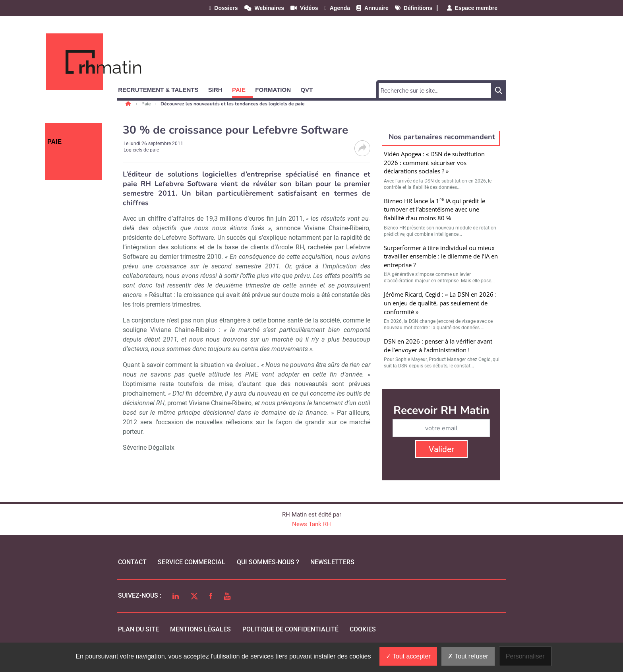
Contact (132, 562)
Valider (441, 449)
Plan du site (138, 629)
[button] (162, 88)
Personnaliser (525, 656)
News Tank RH (311, 524)
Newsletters (332, 562)
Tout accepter (408, 656)
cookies (363, 629)
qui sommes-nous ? (268, 562)
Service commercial (192, 562)
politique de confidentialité (290, 629)
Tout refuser (468, 656)
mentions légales (200, 629)
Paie (147, 104)
